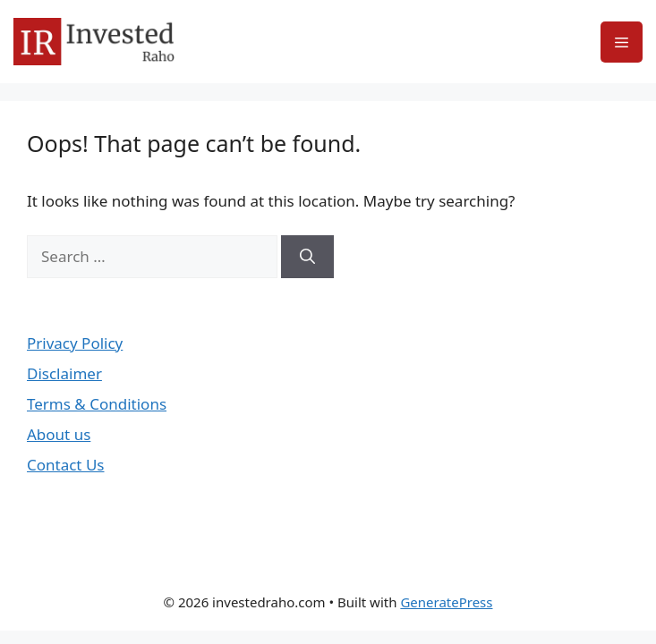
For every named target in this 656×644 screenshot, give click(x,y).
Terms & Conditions (97, 404)
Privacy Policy (75, 343)
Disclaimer (64, 373)
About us (59, 434)
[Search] (307, 257)
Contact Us (66, 465)
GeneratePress (446, 602)
